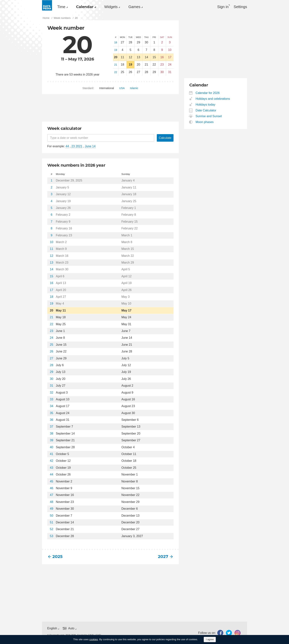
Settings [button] (240, 7)
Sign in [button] (223, 7)
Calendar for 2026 (208, 93)
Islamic (134, 88)
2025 (57, 557)
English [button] (52, 628)
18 (116, 43)
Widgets (113, 7)
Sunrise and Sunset (209, 116)
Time (61, 7)
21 (116, 65)
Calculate (165, 138)
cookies (94, 639)
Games (137, 7)
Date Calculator (206, 110)
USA (122, 88)
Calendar (86, 7)
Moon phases (205, 122)
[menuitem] (62, 7)
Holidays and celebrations (213, 99)
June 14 (90, 146)
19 (116, 50)
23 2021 (77, 146)
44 (67, 146)
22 (116, 72)
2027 (163, 557)
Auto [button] (71, 628)
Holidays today (206, 105)
